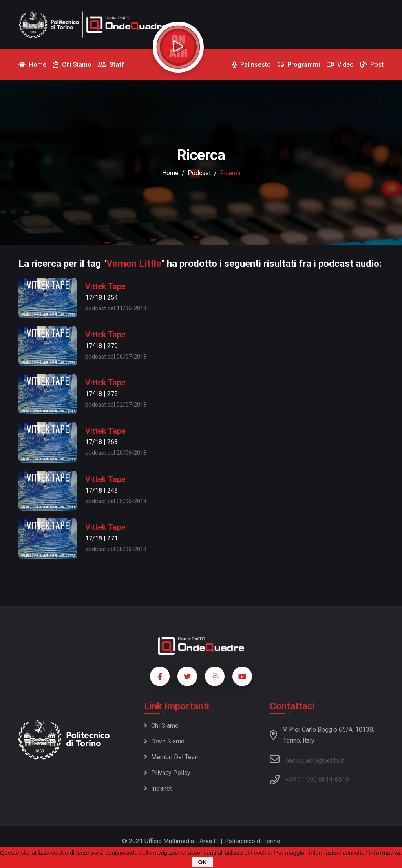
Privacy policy (167, 773)
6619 (342, 779)
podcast (199, 173)
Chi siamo (161, 726)
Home (170, 173)
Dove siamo (164, 741)
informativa (385, 852)
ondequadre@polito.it (307, 759)
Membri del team (172, 757)
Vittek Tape (105, 286)
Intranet (158, 788)
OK (203, 862)
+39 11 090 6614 (309, 779)
